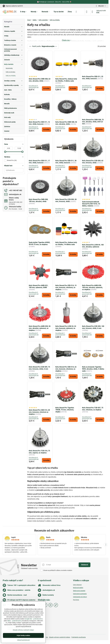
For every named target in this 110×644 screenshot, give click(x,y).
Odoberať (85, 565)
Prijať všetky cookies (23, 635)
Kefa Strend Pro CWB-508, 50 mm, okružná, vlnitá (66, 123)
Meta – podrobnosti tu (15, 621)
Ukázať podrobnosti (23, 640)
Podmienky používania (79, 637)
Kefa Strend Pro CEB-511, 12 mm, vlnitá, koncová (39, 123)
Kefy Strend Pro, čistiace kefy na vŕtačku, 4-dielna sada (66, 80)
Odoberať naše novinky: (29, 568)
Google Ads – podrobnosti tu (34, 619)
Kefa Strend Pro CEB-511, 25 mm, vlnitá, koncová (93, 78)
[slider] (5, 152)
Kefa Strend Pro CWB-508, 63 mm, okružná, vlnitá (40, 80)
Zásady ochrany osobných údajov (60, 637)
